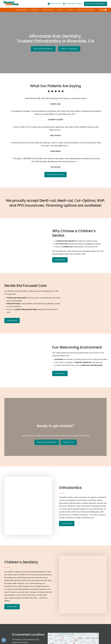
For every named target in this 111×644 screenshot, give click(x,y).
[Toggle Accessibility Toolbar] (4, 640)
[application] (27, 10)
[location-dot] (63, 4)
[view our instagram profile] (103, 10)
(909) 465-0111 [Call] (55, 4)
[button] (96, 4)
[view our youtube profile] (105, 10)
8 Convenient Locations (73, 4)
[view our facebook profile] (100, 10)
